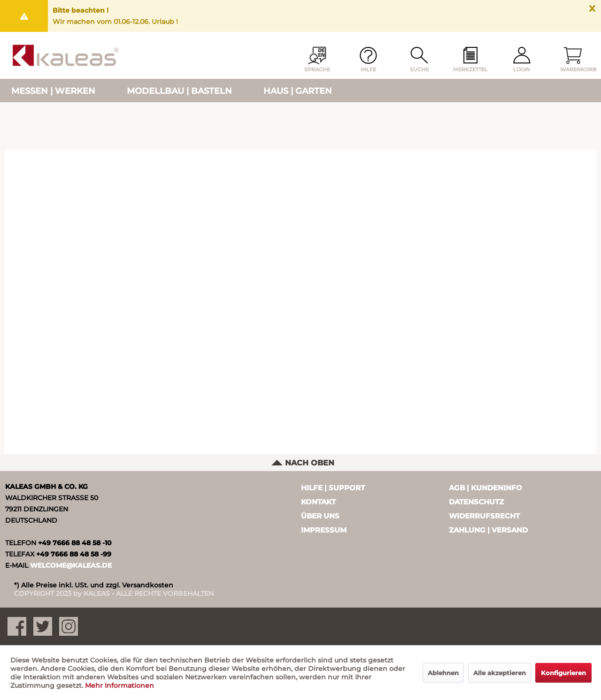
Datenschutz (476, 502)
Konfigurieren (563, 673)
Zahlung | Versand (488, 530)
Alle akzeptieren (500, 673)
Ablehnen (443, 673)
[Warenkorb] (573, 60)
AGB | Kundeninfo (485, 488)
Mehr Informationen (119, 685)
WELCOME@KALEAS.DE (71, 565)
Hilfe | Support (333, 488)
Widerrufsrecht (484, 516)
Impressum (324, 530)
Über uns (320, 516)
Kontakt (318, 502)
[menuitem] (470, 60)
